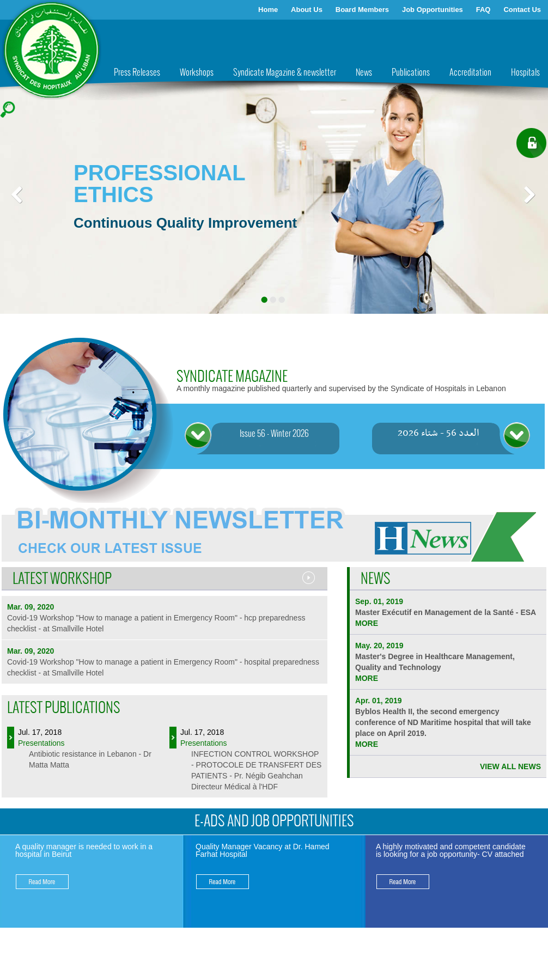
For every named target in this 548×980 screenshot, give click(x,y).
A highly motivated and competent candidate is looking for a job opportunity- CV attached (451, 850)
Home (268, 10)
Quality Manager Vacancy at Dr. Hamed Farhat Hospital (263, 850)
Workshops (197, 73)
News (364, 73)
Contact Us (522, 10)
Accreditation (470, 73)
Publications (411, 73)
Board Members (362, 10)
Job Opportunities (433, 10)
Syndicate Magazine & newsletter (285, 73)
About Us (307, 10)
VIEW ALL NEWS (510, 766)
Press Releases (137, 73)
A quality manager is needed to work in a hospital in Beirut (84, 850)
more (367, 623)
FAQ (483, 10)
